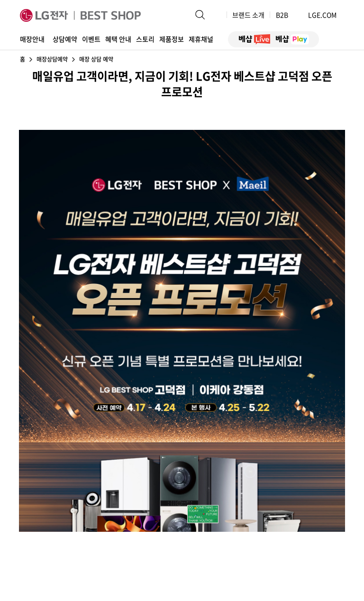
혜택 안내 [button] (118, 39)
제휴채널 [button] (201, 39)
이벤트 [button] (91, 39)
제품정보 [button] (172, 39)
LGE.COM (322, 15)
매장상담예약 (52, 59)
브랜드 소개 (248, 15)
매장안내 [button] (32, 39)
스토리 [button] (145, 39)
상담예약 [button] (65, 39)
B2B (286, 15)
